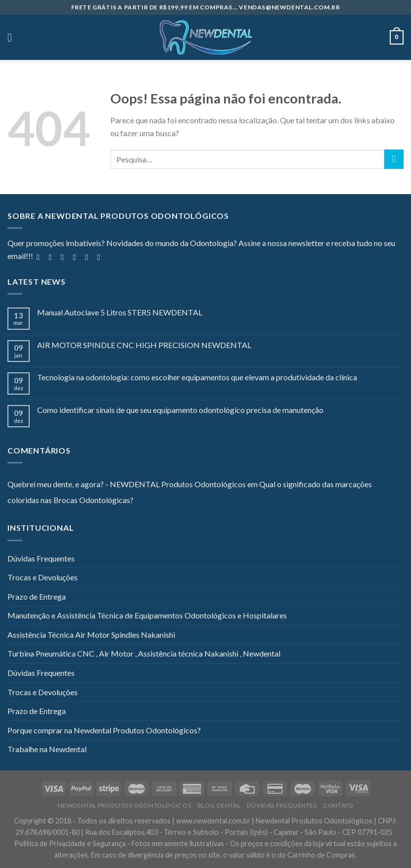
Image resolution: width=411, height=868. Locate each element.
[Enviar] (394, 159)
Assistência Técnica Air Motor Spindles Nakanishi (91, 635)
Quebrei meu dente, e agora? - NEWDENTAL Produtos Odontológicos (127, 484)
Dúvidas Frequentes (41, 558)
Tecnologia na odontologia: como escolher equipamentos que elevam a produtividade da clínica (197, 377)
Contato (338, 805)
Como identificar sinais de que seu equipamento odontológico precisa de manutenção (180, 410)
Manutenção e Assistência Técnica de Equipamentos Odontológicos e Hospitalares (147, 615)
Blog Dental (219, 805)
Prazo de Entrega (37, 596)
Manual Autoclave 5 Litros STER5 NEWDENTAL (120, 312)
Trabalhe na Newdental (47, 749)
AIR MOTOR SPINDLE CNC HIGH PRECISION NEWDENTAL (144, 345)
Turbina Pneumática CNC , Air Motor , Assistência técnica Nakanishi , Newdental (144, 653)
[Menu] (13, 37)
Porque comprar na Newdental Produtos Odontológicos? (104, 730)
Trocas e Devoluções (43, 577)
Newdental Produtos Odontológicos (125, 805)
